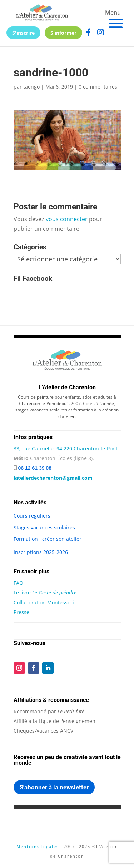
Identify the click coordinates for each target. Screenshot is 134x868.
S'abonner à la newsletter (54, 787)
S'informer (63, 33)
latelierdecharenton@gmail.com (53, 478)
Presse (21, 612)
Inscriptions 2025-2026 (41, 552)
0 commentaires (98, 87)
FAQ (18, 583)
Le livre (45, 592)
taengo (31, 87)
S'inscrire (23, 33)
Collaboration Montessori (44, 602)
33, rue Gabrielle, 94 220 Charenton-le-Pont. (66, 448)
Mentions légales (38, 846)
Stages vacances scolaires (44, 527)
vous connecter (67, 219)
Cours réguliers (32, 516)
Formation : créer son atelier (48, 539)
